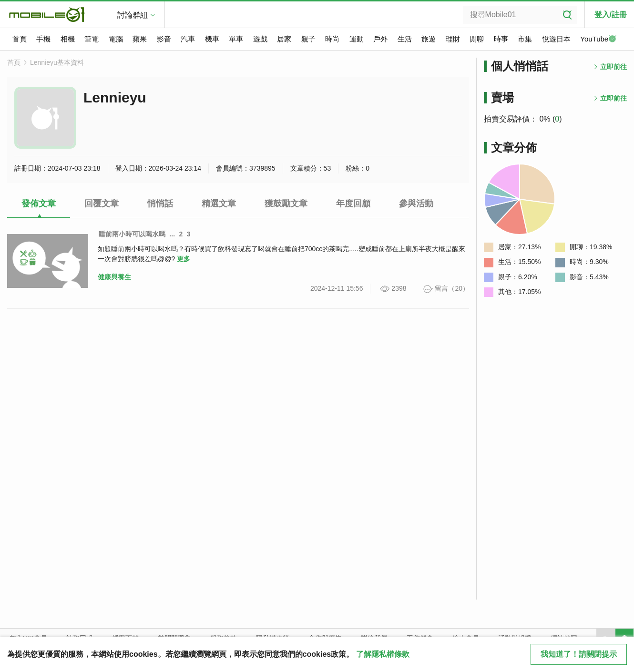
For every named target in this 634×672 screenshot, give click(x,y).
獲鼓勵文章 (286, 204)
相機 (68, 39)
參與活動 (416, 204)
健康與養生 (114, 277)
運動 (357, 39)
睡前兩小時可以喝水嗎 (132, 234)
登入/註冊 (611, 15)
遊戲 (260, 39)
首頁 (20, 39)
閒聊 (477, 39)
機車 (212, 39)
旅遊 (429, 39)
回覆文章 (102, 204)
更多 (184, 259)
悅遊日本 (556, 39)
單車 (236, 39)
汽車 (188, 39)
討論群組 (133, 15)
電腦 (116, 39)
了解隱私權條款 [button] (383, 654)
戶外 (380, 39)
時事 (501, 39)
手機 (43, 39)
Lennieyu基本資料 (57, 62)
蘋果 (140, 39)
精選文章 (219, 204)
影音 (164, 39)
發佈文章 (39, 204)
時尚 (332, 39)
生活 (405, 39)
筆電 (92, 39)
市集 (525, 39)
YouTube (598, 40)
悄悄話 (160, 204)
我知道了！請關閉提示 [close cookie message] (579, 654)
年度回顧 (353, 204)
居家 (284, 39)
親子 (308, 39)
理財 (453, 39)
